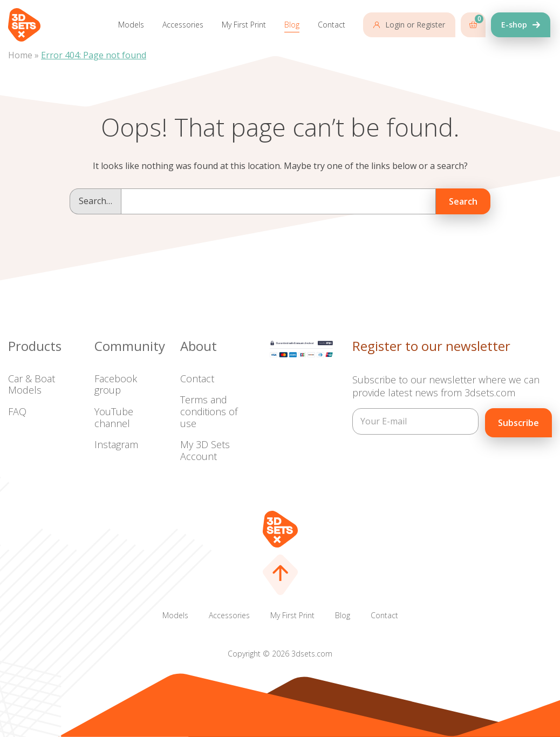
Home (20, 55)
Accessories (183, 25)
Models (131, 25)
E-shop (514, 25)
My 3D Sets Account (205, 450)
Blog (292, 25)
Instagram (116, 444)
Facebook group (116, 384)
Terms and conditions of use (209, 411)
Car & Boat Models (32, 384)
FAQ (17, 411)
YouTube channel (114, 417)
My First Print (244, 25)
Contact (332, 25)
